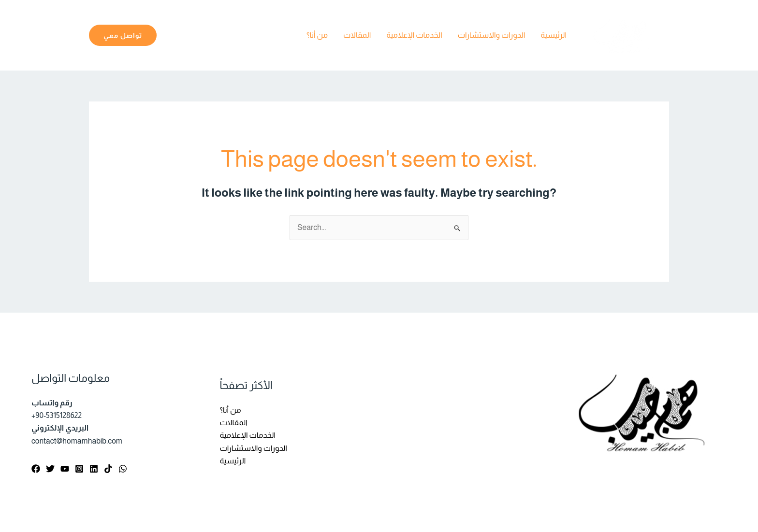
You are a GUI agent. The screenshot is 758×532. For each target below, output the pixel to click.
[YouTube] (65, 469)
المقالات (357, 35)
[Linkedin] (94, 469)
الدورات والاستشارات (491, 35)
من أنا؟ (317, 35)
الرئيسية (554, 35)
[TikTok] (108, 469)
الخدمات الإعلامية (414, 35)
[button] (123, 35)
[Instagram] (79, 469)
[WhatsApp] (123, 469)
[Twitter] (50, 469)
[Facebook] (36, 469)
